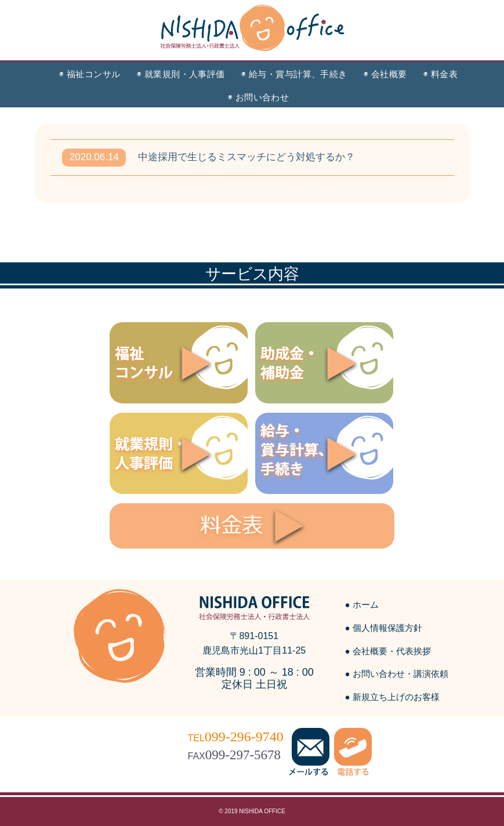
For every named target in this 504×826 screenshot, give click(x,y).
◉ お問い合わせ (259, 97)
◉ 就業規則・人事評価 (181, 74)
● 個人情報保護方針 (384, 628)
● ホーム (362, 605)
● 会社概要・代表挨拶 (388, 651)
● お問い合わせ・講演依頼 (397, 674)
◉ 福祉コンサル (90, 74)
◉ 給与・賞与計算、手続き (294, 74)
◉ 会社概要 (385, 74)
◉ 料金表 (440, 74)
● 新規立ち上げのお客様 (392, 697)
